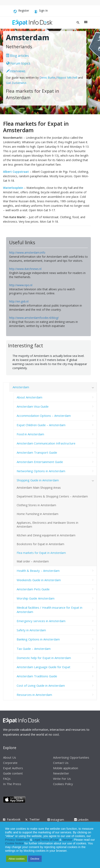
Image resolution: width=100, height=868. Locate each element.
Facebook (14, 819)
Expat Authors (13, 768)
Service (67, 840)
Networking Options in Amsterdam (41, 471)
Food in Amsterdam (30, 434)
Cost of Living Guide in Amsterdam (41, 685)
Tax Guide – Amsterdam (34, 649)
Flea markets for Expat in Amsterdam (41, 553)
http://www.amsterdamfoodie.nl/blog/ (34, 318)
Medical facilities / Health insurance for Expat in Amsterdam (49, 609)
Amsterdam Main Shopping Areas (39, 488)
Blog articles (17, 56)
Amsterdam (21, 387)
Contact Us (61, 763)
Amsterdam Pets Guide (33, 589)
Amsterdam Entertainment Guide (40, 462)
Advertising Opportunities (71, 757)
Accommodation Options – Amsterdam (44, 416)
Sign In (41, 11)
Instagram (56, 820)
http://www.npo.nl (21, 285)
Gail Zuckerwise (16, 83)
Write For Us (62, 779)
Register (21, 11)
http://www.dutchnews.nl (25, 269)
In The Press (12, 784)
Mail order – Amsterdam (33, 561)
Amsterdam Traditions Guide (37, 676)
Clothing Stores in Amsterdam (36, 505)
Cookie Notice (14, 843)
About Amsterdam (29, 397)
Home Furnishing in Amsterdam (37, 514)
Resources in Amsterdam (34, 695)
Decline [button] (35, 859)
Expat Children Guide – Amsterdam (41, 425)
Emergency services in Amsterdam (41, 621)
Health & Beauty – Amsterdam (38, 571)
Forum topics (18, 63)
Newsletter (61, 773)
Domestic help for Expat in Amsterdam (44, 658)
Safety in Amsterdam (31, 630)
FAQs (7, 779)
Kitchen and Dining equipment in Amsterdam (46, 535)
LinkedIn (81, 820)
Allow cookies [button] (17, 859)
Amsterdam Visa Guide (33, 406)
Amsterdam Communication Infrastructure (46, 443)
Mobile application (66, 768)
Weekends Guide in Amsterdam (39, 580)
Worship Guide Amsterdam (36, 598)
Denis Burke (47, 78)
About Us (10, 757)
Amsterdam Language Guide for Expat (43, 667)
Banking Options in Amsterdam (38, 639)
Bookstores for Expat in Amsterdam (40, 544)
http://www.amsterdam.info (27, 252)
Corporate (10, 763)
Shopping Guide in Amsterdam (38, 480)
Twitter (35, 819)
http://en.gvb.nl (19, 301)
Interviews (16, 71)
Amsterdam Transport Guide (37, 452)
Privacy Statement (17, 840)
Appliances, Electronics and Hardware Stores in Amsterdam (47, 525)
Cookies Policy (63, 784)
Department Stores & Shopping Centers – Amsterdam (52, 496)
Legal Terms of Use (46, 840)
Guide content (13, 773)
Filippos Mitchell (67, 78)
